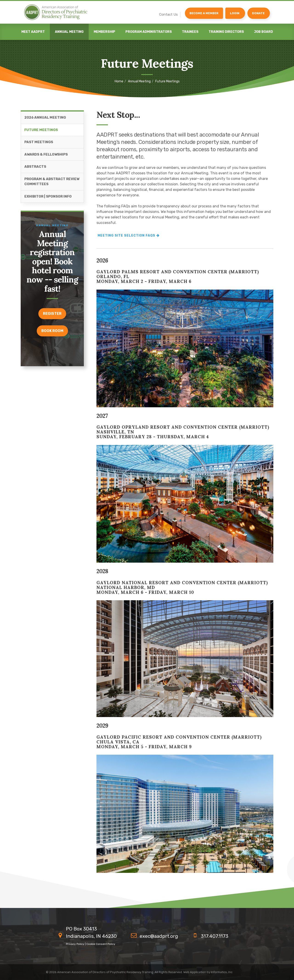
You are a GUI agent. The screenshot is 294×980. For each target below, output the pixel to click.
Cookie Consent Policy (101, 944)
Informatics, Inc (222, 972)
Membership (105, 32)
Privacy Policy (75, 944)
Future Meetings (41, 133)
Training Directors (226, 32)
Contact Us (168, 14)
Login (235, 13)
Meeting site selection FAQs (126, 239)
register (52, 317)
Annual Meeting (69, 32)
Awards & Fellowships (46, 157)
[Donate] (259, 13)
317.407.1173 (215, 936)
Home (119, 81)
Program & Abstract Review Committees (52, 185)
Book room (52, 334)
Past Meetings (39, 145)
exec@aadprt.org (159, 936)
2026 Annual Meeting (45, 121)
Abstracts (35, 170)
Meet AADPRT (33, 32)
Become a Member (204, 13)
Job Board (263, 32)
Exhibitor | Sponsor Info (48, 199)
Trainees (190, 32)
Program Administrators (149, 32)
